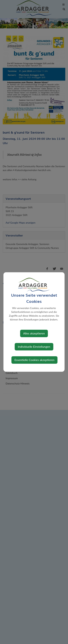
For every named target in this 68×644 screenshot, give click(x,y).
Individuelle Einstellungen (34, 347)
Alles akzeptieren (34, 333)
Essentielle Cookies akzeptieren (34, 360)
